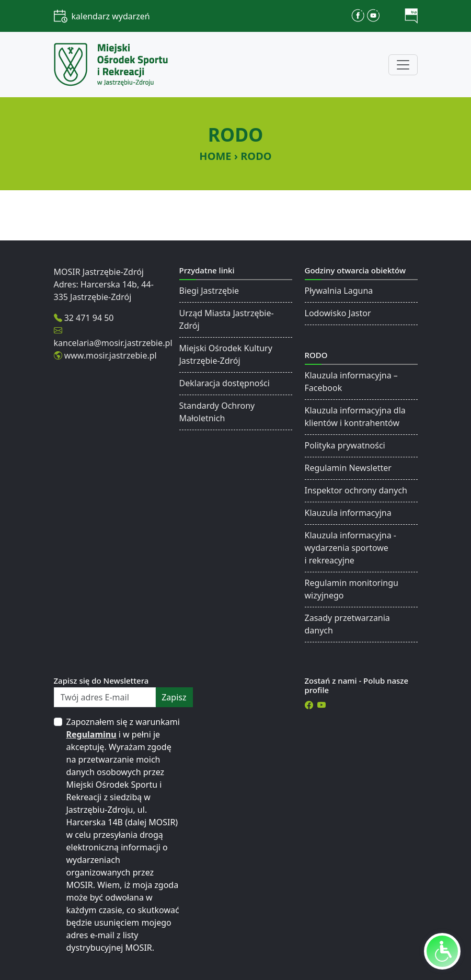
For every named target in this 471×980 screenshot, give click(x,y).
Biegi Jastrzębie (209, 291)
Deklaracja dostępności (225, 383)
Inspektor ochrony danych (356, 490)
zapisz (174, 697)
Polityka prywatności (345, 445)
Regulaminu (91, 734)
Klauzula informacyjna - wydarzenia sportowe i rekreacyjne (351, 548)
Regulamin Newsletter (348, 468)
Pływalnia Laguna (339, 291)
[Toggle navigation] (403, 65)
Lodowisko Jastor (338, 313)
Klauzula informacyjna (348, 513)
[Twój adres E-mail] (105, 697)
